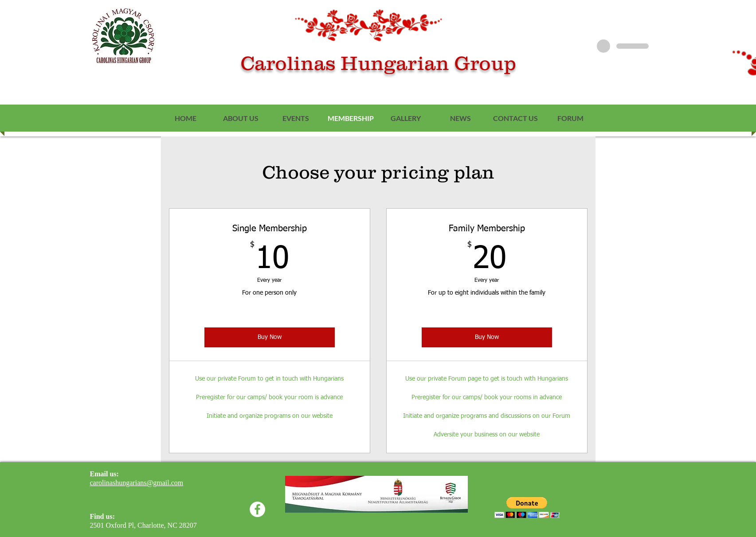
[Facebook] (257, 509)
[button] (527, 508)
